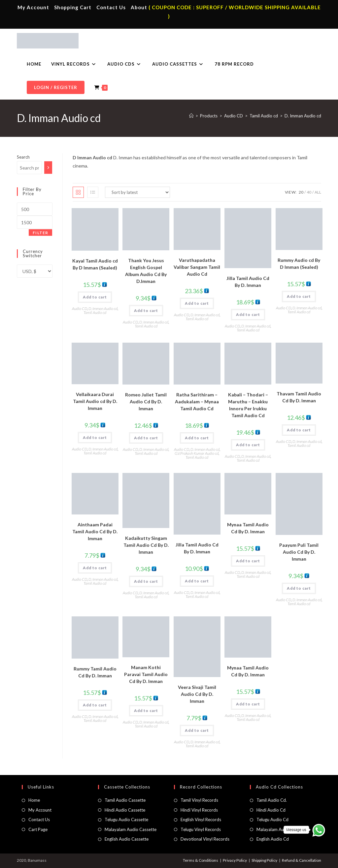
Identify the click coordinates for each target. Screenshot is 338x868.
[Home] (191, 116)
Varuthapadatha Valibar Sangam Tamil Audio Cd (197, 267)
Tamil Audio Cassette (125, 800)
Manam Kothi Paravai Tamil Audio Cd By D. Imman (146, 674)
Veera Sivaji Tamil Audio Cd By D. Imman (197, 694)
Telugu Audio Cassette (126, 820)
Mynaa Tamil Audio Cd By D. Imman (248, 528)
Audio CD (80, 309)
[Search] (48, 168)
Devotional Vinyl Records (205, 839)
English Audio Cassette (127, 839)
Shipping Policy (264, 860)
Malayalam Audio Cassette (131, 829)
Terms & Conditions (201, 860)
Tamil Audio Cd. (272, 800)
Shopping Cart (73, 7)
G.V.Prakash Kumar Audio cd (197, 453)
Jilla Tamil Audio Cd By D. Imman (248, 282)
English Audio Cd (273, 839)
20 (301, 192)
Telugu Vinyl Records (201, 829)
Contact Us (111, 7)
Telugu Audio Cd (272, 820)
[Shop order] (137, 192)
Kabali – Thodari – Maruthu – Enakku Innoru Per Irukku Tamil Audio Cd (248, 405)
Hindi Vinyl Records (199, 810)
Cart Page (38, 829)
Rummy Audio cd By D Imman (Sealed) (299, 263)
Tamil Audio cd (95, 312)
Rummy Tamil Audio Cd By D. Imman (95, 672)
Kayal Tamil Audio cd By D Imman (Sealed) (95, 264)
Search (23, 157)
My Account (33, 7)
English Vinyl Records (201, 820)
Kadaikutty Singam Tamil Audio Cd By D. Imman (146, 545)
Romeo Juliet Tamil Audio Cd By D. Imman (146, 402)
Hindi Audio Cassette (125, 810)
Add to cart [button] (95, 297)
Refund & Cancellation (302, 860)
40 (309, 192)
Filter (40, 233)
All (318, 192)
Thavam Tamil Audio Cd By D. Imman (299, 397)
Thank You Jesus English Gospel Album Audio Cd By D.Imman (146, 271)
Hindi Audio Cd (271, 810)
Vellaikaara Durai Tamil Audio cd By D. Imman (95, 401)
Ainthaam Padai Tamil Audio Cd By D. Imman (95, 531)
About (139, 7)
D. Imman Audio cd (303, 116)
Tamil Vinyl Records (199, 800)
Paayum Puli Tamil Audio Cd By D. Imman (299, 552)
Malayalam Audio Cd (277, 829)
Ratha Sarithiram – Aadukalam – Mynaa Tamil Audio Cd (197, 402)
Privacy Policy (235, 860)
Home (34, 800)
